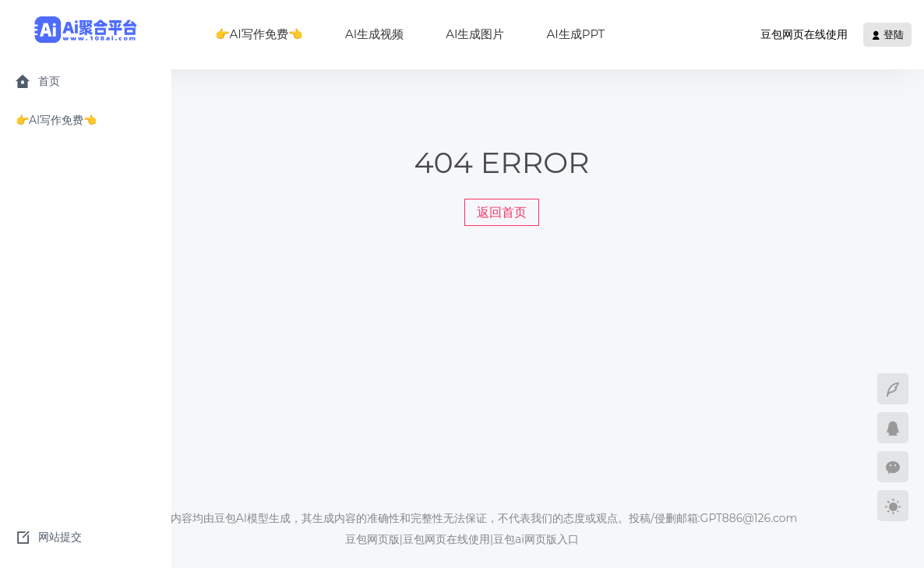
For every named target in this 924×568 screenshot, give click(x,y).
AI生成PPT (575, 34)
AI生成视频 (374, 34)
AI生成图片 (475, 34)
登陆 (887, 35)
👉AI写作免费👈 (259, 34)
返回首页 (502, 212)
